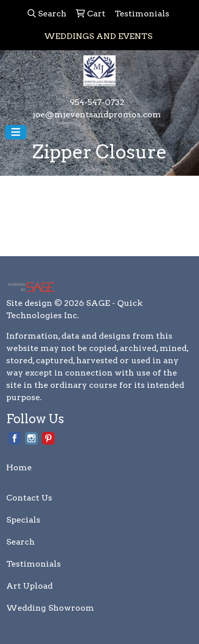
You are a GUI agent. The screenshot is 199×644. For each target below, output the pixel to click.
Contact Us (29, 498)
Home (19, 468)
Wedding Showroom (50, 608)
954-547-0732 (97, 102)
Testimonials (34, 564)
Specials (23, 520)
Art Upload (29, 586)
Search (20, 542)
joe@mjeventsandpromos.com (97, 115)
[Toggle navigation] (16, 132)
